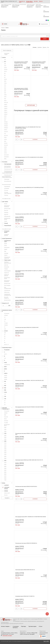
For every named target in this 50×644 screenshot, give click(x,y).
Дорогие (45, 47)
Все (48, 47)
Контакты (15, 628)
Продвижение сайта (26, 641)
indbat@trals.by (15, 7)
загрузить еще (31, 105)
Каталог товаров (5, 626)
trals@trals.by (38, 7)
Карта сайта (46, 641)
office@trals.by (4, 7)
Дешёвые (40, 47)
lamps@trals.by (30, 7)
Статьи (41, 626)
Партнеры (24, 626)
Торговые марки (32, 626)
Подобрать (7, 498)
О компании (16, 626)
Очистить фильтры (7, 50)
